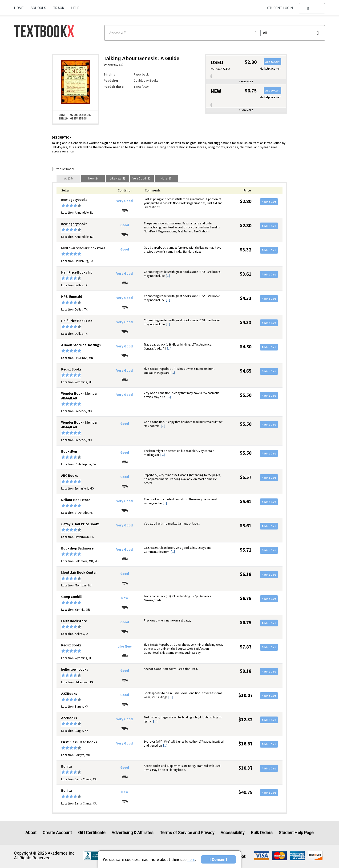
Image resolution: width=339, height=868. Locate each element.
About (31, 833)
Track (59, 8)
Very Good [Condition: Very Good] (125, 201)
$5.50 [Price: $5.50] (246, 395)
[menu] (312, 8)
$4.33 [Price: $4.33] (246, 298)
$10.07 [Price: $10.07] (246, 695)
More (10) (166, 178)
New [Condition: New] (125, 598)
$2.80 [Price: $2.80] (246, 201)
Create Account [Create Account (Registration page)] (57, 833)
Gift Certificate (92, 833)
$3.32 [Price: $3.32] (246, 250)
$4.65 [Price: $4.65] (246, 371)
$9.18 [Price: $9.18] (246, 671)
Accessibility (233, 833)
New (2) (93, 178)
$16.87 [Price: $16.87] (246, 744)
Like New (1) (117, 178)
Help (75, 8)
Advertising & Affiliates (133, 833)
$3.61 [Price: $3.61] (246, 274)
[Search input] (215, 33)
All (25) (69, 178)
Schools (38, 8)
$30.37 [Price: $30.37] (246, 768)
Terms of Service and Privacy (187, 833)
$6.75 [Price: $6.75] (246, 598)
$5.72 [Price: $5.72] (246, 550)
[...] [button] (168, 276)
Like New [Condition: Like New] (125, 646)
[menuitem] (21, 6)
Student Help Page (296, 833)
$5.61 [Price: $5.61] (246, 501)
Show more (246, 82)
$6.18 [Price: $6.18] (246, 574)
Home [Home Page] (19, 8)
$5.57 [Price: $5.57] (246, 477)
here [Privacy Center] (191, 859)
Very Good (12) (142, 178)
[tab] (69, 178)
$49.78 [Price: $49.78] (246, 792)
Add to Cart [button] (272, 62)
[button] (312, 8)
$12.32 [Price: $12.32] (246, 719)
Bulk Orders (262, 833)
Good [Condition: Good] (125, 225)
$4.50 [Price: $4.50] (246, 347)
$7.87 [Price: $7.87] (246, 647)
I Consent (218, 859)
